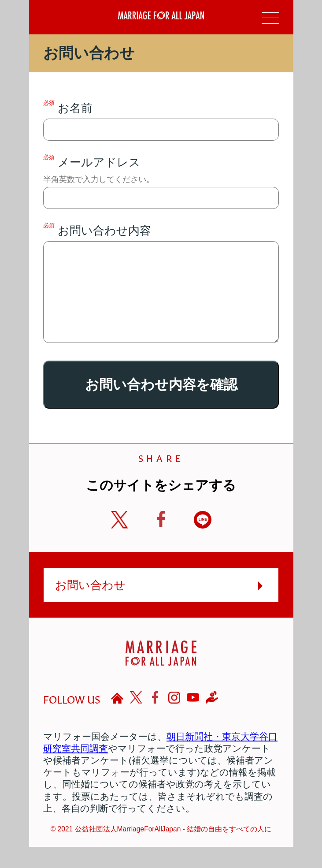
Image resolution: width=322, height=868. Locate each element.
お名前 (161, 120)
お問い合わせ (90, 606)
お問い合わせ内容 (161, 293)
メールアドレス (161, 181)
